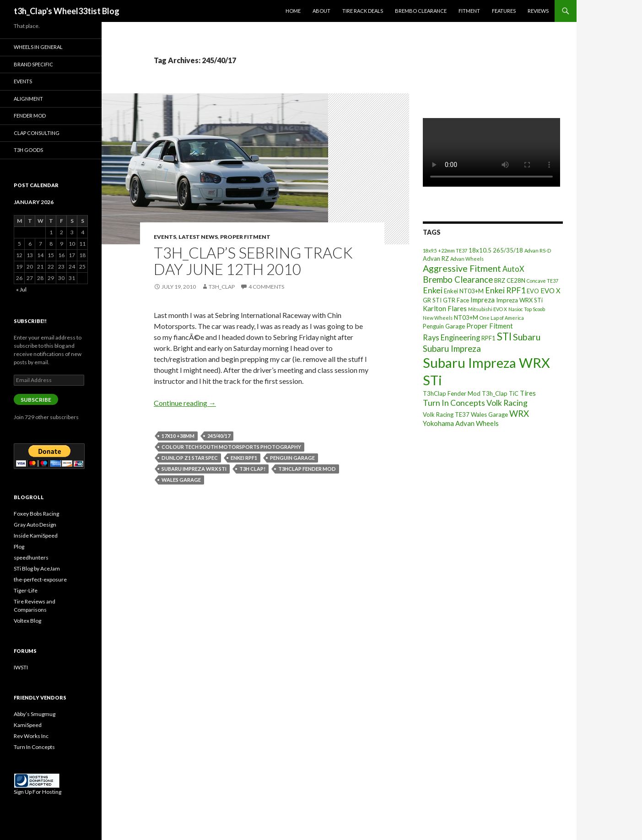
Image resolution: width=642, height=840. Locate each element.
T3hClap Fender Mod (307, 469)
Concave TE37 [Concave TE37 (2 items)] (542, 281)
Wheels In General (38, 47)
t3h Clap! (252, 469)
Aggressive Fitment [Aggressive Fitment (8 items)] (462, 268)
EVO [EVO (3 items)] (533, 291)
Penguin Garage (292, 458)
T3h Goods (28, 150)
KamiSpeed (28, 725)
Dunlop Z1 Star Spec (190, 458)
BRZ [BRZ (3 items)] (500, 280)
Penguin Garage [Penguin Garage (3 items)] (444, 326)
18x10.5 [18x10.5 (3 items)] (480, 250)
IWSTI (21, 667)
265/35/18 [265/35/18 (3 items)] (508, 250)
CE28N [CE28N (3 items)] (516, 280)
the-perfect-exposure (40, 579)
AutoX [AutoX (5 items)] (513, 269)
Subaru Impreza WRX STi (194, 469)
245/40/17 (219, 436)
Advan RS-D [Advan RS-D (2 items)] (538, 250)
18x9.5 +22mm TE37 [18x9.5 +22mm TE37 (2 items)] (445, 250)
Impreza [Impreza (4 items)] (483, 300)
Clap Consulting (37, 133)
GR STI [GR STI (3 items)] (432, 300)
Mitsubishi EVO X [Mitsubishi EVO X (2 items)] (488, 309)
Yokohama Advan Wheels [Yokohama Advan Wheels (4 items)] (461, 423)
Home (293, 11)
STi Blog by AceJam (37, 568)
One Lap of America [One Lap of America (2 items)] (502, 318)
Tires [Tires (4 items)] (528, 393)
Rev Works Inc (31, 736)
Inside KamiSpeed (36, 536)
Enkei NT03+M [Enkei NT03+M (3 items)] (464, 291)
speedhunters (31, 557)
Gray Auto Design (35, 525)
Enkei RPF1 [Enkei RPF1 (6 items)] (505, 290)
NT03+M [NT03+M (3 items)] (466, 318)
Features (504, 11)
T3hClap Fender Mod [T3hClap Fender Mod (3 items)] (452, 393)
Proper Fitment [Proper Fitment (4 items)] (490, 326)
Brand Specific (33, 64)
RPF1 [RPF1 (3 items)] (488, 338)
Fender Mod (30, 116)
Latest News (198, 237)
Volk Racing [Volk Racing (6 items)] (507, 403)
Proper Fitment (245, 237)
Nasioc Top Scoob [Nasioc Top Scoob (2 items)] (527, 309)
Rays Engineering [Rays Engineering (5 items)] (451, 337)
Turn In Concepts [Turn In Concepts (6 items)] (454, 403)
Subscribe (36, 400)
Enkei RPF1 (244, 458)
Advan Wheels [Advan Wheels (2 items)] (467, 259)
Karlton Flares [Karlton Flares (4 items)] (445, 308)
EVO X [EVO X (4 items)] (550, 291)
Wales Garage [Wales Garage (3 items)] (489, 415)
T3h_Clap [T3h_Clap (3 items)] (495, 393)
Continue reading (185, 403)
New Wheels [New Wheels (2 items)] (438, 318)
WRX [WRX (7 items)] (519, 414)
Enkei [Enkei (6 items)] (433, 290)
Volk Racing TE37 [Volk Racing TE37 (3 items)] (446, 415)
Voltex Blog (27, 621)
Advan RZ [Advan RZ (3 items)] (436, 258)
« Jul (21, 289)
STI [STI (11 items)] (504, 337)
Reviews (538, 11)
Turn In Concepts (34, 747)
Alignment (28, 99)
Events (165, 237)
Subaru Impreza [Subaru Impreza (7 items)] (452, 349)
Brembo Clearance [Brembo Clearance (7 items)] (458, 280)
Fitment (469, 11)
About (321, 11)
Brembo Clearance (421, 11)
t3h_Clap (222, 287)
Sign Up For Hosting (38, 792)
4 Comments (266, 287)
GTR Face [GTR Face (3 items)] (456, 300)
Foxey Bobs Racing (36, 514)
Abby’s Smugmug (35, 714)
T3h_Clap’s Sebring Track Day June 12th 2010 (253, 261)
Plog (19, 547)
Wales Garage (181, 480)
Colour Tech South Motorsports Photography (231, 447)
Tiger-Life (26, 590)
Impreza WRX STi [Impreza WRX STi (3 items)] (519, 300)
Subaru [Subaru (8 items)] (527, 337)
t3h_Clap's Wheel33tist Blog (67, 11)
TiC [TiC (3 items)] (514, 393)
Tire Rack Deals (363, 11)
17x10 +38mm (178, 436)
